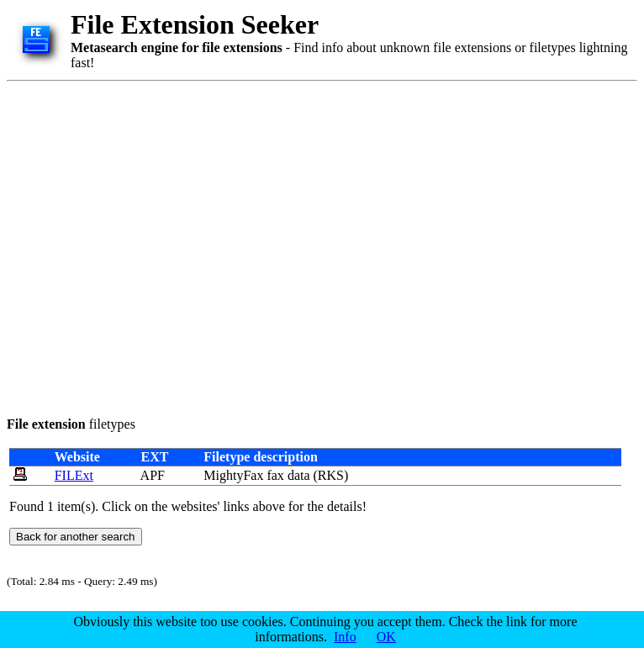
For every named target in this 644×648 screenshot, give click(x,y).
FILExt (74, 475)
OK (386, 637)
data (299, 475)
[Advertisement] (158, 246)
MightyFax (233, 475)
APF (153, 475)
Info (345, 637)
